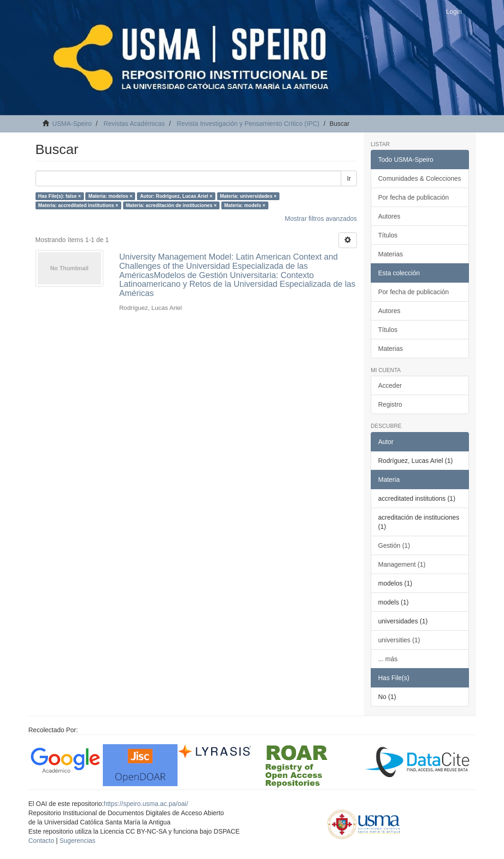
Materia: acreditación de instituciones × (171, 205)
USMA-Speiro (72, 124)
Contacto (42, 841)
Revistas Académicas (134, 124)
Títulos (388, 235)
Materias (391, 254)
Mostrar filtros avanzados (321, 219)
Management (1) (402, 564)
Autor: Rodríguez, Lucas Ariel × (176, 196)
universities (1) (399, 640)
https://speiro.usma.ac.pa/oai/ (146, 804)
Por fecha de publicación (413, 197)
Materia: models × (245, 205)
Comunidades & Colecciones (420, 178)
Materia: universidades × (248, 196)
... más (388, 659)
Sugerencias (77, 841)
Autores (389, 216)
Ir (349, 178)
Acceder (390, 385)
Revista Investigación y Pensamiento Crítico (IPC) (248, 124)
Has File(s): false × (60, 196)
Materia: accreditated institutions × (78, 205)
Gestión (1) (394, 545)
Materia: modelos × (110, 196)
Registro (390, 404)
